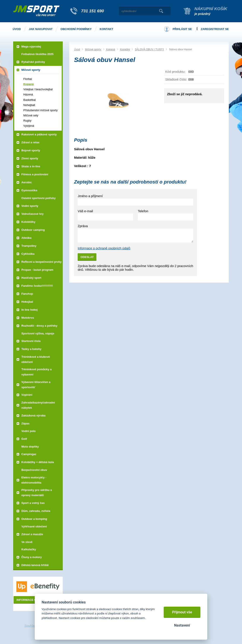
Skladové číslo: (176, 79)
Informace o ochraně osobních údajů (104, 248)
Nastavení (182, 625)
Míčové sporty (93, 49)
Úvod (77, 49)
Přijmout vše (182, 612)
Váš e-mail (85, 211)
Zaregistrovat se (215, 29)
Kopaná (111, 49)
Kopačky (125, 49)
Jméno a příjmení (90, 196)
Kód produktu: (175, 72)
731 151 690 (93, 11)
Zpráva (83, 226)
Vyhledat (161, 11)
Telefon (143, 211)
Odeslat (87, 257)
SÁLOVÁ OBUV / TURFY (149, 49)
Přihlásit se (182, 29)
